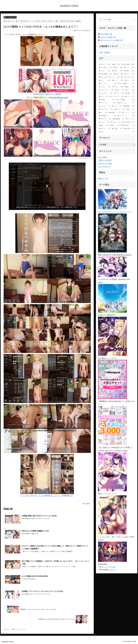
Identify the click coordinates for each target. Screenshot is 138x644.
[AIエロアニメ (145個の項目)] (105, 119)
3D (6, 21)
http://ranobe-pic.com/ (59, 97)
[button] (133, 19)
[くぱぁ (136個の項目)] (116, 122)
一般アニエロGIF (105, 160)
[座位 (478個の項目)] (119, 90)
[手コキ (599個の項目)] (118, 87)
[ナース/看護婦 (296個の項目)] (125, 100)
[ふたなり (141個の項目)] (104, 122)
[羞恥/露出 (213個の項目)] (114, 113)
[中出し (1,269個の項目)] (119, 74)
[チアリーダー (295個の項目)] (107, 103)
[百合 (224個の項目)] (130, 109)
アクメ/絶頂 (20, 21)
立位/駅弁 (71, 21)
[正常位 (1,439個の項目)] (117, 71)
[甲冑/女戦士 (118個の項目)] (128, 125)
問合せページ (103, 179)
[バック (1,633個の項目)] (129, 68)
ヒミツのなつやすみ (10, 17)
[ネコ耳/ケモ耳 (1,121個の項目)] (128, 77)
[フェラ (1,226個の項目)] (130, 74)
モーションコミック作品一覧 (111, 40)
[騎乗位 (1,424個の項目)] (129, 71)
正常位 (64, 21)
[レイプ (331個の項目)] (130, 97)
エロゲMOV (103, 157)
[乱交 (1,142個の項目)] (103, 77)
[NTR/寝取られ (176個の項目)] (107, 116)
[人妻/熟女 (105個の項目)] (129, 129)
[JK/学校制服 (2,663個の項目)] (128, 64)
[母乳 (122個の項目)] (115, 125)
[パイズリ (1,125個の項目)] (114, 77)
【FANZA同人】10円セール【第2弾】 (47, 82)
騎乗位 (78, 21)
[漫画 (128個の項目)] (104, 125)
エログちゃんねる (105, 163)
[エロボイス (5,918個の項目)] (105, 64)
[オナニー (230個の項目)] (119, 109)
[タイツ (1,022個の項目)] (105, 80)
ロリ (58, 21)
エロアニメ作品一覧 (108, 37)
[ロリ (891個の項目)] (130, 80)
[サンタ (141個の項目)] (130, 119)
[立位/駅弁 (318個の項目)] (107, 100)
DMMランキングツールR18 (107, 567)
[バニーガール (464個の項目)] (106, 93)
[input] (117, 20)
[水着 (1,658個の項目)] (118, 68)
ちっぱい (12, 21)
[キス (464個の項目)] (130, 90)
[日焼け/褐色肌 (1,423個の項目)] (105, 74)
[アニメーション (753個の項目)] (108, 84)
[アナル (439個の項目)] (119, 93)
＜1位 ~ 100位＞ (104, 52)
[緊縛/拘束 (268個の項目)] (129, 106)
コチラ (112, 570)
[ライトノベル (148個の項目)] (126, 116)
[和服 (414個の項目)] (130, 93)
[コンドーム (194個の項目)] (128, 113)
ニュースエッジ (104, 166)
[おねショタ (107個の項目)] (105, 129)
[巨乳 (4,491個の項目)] (116, 64)
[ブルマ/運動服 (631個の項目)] (126, 84)
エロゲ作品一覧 (106, 34)
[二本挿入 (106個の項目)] (117, 129)
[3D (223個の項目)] (103, 113)
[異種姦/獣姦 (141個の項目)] (118, 119)
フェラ (52, 21)
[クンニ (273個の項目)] (117, 106)
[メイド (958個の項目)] (118, 80)
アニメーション (30, 21)
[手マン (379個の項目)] (103, 97)
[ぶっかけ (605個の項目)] (105, 87)
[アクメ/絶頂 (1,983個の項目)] (105, 68)
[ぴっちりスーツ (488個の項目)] (106, 90)
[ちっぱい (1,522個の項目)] (105, 71)
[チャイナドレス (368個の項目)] (117, 97)
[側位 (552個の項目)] (130, 87)
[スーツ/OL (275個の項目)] (105, 106)
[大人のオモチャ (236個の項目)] (106, 109)
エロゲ (39, 21)
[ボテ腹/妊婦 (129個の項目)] (128, 122)
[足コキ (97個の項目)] (117, 132)
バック (45, 21)
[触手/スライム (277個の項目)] (126, 103)
